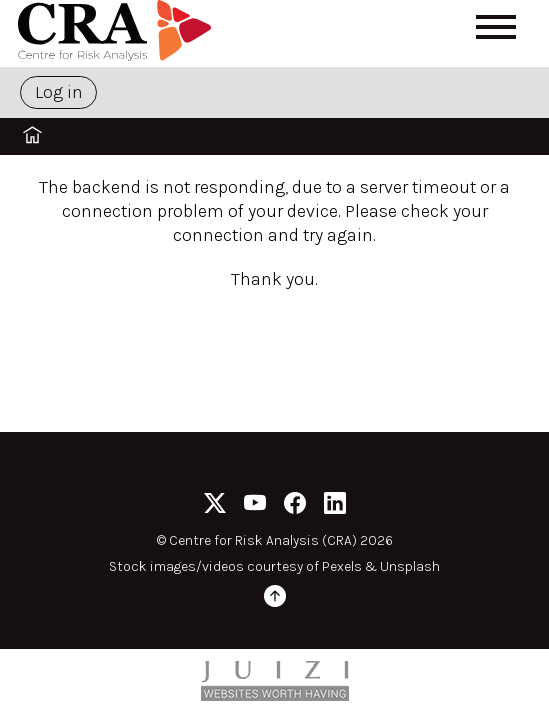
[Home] (118, 33)
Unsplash (410, 566)
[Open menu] (496, 27)
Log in (59, 92)
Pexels (342, 566)
